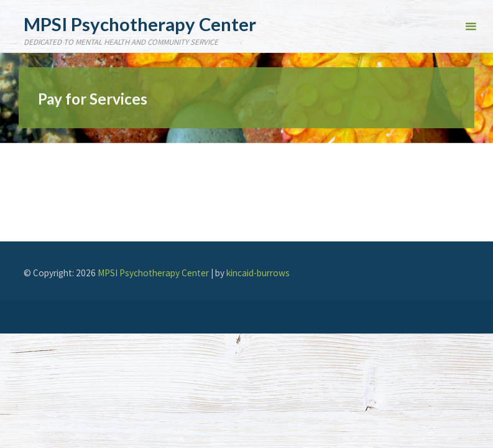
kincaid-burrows (258, 273)
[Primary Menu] (471, 26)
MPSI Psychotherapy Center (140, 23)
